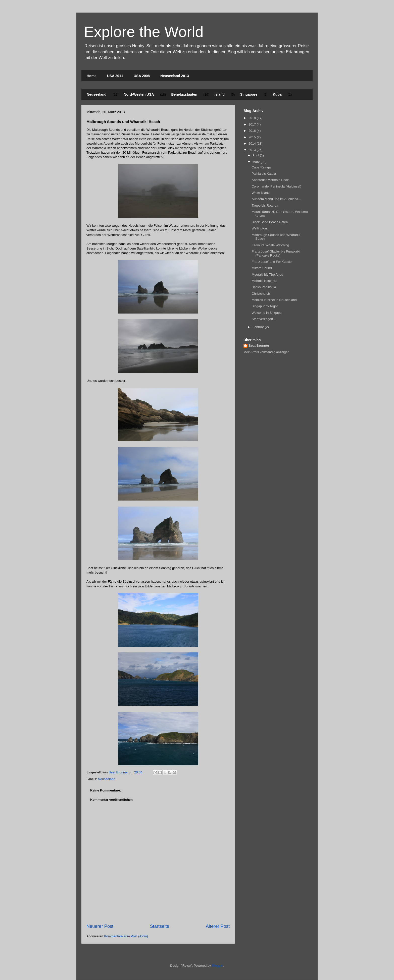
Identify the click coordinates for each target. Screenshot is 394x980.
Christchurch (261, 294)
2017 (253, 124)
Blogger (217, 966)
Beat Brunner (259, 346)
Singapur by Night (264, 306)
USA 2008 (142, 76)
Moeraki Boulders (264, 281)
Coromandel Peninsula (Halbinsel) (276, 186)
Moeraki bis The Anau (267, 274)
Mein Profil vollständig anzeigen (266, 352)
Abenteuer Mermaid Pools (270, 180)
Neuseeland (97, 94)
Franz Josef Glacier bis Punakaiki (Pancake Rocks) (276, 253)
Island (220, 94)
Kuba (277, 94)
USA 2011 (115, 76)
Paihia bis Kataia (264, 174)
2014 (253, 143)
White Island (261, 193)
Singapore (249, 94)
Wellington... (260, 228)
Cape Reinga (261, 167)
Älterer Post (218, 926)
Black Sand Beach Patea (270, 222)
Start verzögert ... (264, 319)
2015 (253, 137)
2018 (253, 118)
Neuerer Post (100, 926)
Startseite (160, 926)
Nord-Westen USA (139, 94)
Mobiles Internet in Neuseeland (274, 300)
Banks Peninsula (264, 287)
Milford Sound (262, 268)
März (257, 162)
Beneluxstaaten (184, 94)
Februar (259, 327)
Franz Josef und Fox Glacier (272, 262)
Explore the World (144, 32)
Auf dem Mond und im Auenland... (276, 199)
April (256, 155)
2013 (253, 150)
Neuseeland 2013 (175, 76)
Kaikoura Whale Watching (270, 245)
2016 (253, 131)
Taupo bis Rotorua (265, 205)
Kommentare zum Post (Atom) (126, 936)
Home (92, 76)
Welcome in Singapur (267, 313)
